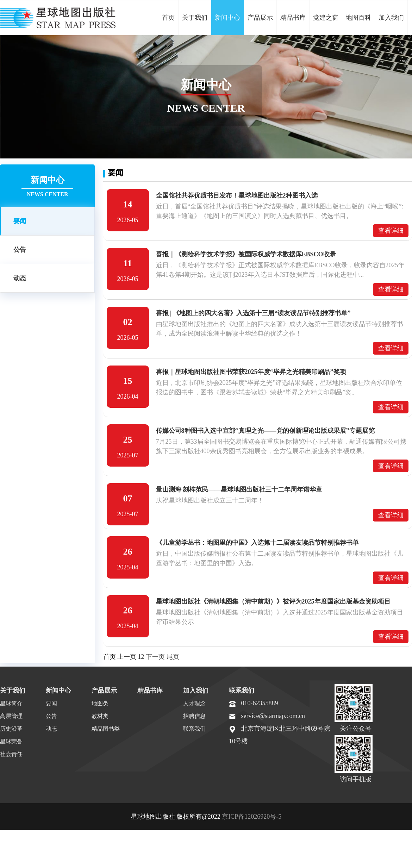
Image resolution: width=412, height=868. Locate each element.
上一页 (127, 657)
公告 (20, 250)
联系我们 (194, 732)
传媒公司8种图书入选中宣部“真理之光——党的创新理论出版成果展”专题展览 (265, 431)
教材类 (100, 719)
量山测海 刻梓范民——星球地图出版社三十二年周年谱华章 (239, 489)
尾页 (173, 657)
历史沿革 (11, 732)
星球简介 (11, 707)
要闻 (20, 221)
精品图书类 (106, 732)
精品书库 (293, 18)
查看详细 (391, 231)
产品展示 (260, 18)
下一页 (155, 657)
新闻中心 (227, 18)
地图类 (100, 707)
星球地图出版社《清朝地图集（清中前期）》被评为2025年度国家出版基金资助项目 (273, 601)
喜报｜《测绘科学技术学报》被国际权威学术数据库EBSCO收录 (246, 254)
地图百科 (358, 18)
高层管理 (11, 719)
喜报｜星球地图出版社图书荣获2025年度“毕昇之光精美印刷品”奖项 (251, 372)
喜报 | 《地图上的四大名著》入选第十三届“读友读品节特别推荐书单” (253, 313)
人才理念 (194, 707)
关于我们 (195, 18)
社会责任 (11, 757)
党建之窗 (326, 18)
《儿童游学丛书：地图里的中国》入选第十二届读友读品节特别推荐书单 (257, 543)
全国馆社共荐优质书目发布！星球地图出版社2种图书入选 (237, 195)
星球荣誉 (11, 745)
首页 (168, 18)
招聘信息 (194, 719)
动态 (20, 278)
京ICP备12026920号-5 (252, 820)
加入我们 (391, 18)
